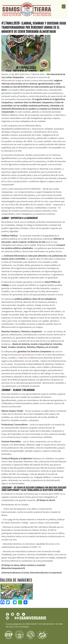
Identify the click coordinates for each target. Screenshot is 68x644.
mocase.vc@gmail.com (15, 624)
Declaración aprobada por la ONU (26, 355)
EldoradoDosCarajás (12, 80)
